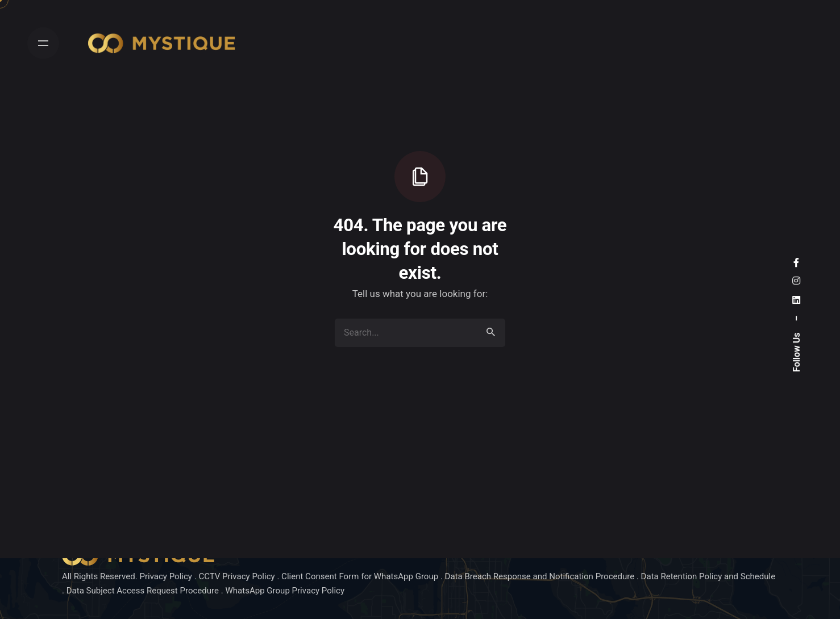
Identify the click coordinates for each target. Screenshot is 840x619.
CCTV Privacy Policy (238, 576)
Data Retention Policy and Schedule (708, 576)
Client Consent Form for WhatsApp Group (360, 576)
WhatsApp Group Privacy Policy (285, 591)
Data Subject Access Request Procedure (143, 591)
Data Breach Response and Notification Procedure (541, 576)
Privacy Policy (167, 576)
